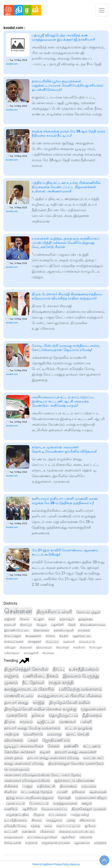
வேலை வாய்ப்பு (54, 809)
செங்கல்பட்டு (87, 642)
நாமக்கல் (84, 630)
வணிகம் (11, 809)
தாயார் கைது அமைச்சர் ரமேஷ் (53, 758)
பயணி (62, 792)
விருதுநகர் (34, 642)
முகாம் (11, 683)
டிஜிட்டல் (46, 722)
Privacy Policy (62, 864)
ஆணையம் (82, 843)
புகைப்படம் (16, 803)
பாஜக (27, 786)
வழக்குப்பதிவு (17, 815)
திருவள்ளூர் (63, 647)
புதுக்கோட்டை (82, 636)
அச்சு (48, 826)
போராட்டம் (39, 803)
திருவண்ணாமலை (93, 625)
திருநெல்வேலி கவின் (69, 702)
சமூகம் (26, 722)
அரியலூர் (10, 647)
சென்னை (18, 611)
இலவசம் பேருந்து (81, 676)
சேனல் (54, 746)
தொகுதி (64, 798)
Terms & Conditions (42, 864)
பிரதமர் (39, 815)
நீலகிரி (64, 636)
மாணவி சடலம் (19, 696)
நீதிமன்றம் (92, 715)
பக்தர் (33, 740)
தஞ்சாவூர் (67, 619)
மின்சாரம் (47, 831)
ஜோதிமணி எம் (56, 740)
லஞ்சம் (11, 676)
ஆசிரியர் (30, 809)
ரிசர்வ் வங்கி (13, 843)
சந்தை (35, 826)
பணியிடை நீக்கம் (41, 676)
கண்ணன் (29, 831)
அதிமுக (12, 734)
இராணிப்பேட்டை (17, 630)
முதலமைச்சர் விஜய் (91, 798)
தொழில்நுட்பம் (63, 715)
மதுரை (10, 619)
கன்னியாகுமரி (64, 630)
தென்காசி (69, 642)
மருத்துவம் (54, 820)
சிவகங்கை (48, 653)
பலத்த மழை (80, 815)
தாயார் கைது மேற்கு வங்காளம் (32, 728)
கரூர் (52, 619)
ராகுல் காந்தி (61, 683)
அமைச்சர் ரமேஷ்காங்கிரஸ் (27, 781)
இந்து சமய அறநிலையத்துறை (30, 798)
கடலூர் (39, 619)
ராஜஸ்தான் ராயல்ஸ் (56, 843)
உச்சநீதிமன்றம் (84, 669)
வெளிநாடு (33, 734)
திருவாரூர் (26, 647)
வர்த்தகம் (100, 843)
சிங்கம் (37, 820)
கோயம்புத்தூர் (88, 612)
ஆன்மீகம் (68, 837)
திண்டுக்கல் (41, 630)
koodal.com (12, 64)
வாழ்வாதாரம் (14, 837)
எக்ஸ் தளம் (14, 758)
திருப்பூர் (26, 625)
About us (75, 864)
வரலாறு (54, 734)
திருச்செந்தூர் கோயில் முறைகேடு (76, 764)
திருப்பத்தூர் (13, 636)
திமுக (10, 722)
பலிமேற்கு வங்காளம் (80, 689)
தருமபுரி (10, 625)
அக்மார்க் (86, 837)
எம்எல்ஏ (89, 786)
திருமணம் (68, 786)
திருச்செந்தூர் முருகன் (89, 809)
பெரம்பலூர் (95, 647)
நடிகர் (45, 752)
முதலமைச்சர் (93, 709)
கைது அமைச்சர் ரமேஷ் (24, 764)
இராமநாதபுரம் (44, 647)
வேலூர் (42, 625)
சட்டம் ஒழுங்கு (79, 728)
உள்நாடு (31, 843)
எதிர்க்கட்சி (46, 786)
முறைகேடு (17, 715)
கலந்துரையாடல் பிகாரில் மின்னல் (70, 696)
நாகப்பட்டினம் (14, 642)
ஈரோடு (50, 636)
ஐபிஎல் (90, 826)
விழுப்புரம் (52, 642)
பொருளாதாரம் (17, 769)
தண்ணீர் (71, 746)
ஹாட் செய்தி (78, 734)
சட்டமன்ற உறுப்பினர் (42, 837)
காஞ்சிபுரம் (79, 647)
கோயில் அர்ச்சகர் (20, 752)
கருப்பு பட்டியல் (68, 826)
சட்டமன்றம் (57, 815)
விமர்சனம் (14, 740)
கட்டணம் (92, 746)
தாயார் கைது (16, 702)
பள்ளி (86, 722)
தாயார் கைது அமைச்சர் (75, 752)
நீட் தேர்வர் (33, 683)
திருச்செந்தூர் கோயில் (26, 669)
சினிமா (10, 792)
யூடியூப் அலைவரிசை (24, 746)
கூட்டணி (11, 831)
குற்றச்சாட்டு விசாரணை (74, 781)
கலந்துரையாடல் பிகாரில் (29, 689)
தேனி (72, 625)
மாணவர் (67, 722)
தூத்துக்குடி (86, 619)
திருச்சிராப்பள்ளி (54, 612)
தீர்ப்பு (59, 669)
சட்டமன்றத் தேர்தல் (37, 792)
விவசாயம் (87, 820)
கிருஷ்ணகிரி (33, 636)
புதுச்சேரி (57, 625)
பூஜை (71, 820)
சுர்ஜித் (39, 702)
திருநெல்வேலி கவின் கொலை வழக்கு (40, 709)
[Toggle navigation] (102, 10)
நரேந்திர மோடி (15, 826)
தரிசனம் (78, 792)
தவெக (38, 715)
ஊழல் (87, 803)
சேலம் (24, 619)
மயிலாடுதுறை (12, 653)
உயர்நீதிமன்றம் (16, 820)
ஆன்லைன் (98, 792)
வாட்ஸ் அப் (93, 758)
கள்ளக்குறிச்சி (31, 653)
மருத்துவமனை (65, 803)
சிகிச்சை (11, 786)
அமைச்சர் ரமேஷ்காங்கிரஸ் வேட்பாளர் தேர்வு (43, 775)
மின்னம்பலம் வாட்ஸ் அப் (77, 832)
